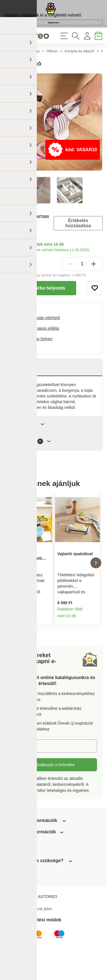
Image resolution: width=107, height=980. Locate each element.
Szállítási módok (19, 277)
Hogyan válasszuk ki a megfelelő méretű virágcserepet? (43, 22)
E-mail (20, 774)
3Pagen (25, 249)
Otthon (52, 73)
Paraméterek (27, 446)
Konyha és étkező (79, 73)
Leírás (21, 389)
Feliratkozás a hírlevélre (53, 793)
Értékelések (31, 463)
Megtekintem (54, 37)
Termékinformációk (46, 646)
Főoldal (10, 73)
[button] (11, 588)
